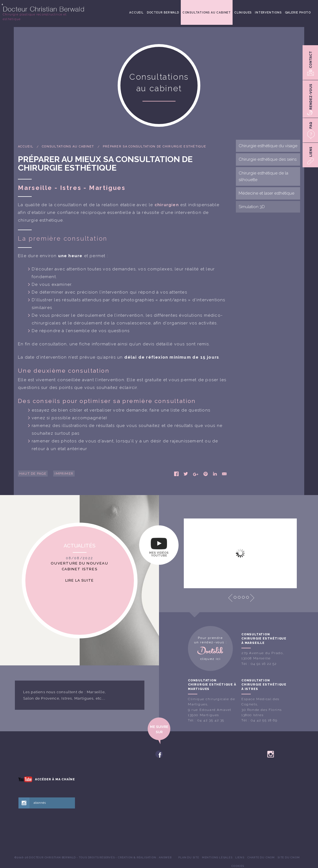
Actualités (79, 546)
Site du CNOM (289, 857)
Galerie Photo (298, 12)
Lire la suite (80, 580)
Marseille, (96, 692)
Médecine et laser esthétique (266, 193)
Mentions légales (217, 857)
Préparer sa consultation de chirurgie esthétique (154, 147)
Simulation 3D (252, 207)
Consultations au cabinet (207, 12)
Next (252, 598)
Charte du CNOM (261, 857)
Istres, (67, 698)
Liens (240, 857)
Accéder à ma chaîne (55, 779)
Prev (230, 598)
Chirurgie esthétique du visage (268, 146)
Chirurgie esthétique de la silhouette (263, 176)
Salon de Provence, (42, 698)
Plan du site (189, 857)
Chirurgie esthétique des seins (268, 159)
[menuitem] (136, 12)
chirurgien (167, 205)
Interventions (268, 12)
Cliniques (243, 12)
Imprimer (64, 474)
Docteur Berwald (163, 12)
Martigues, (85, 698)
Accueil (136, 12)
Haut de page (33, 474)
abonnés (40, 803)
